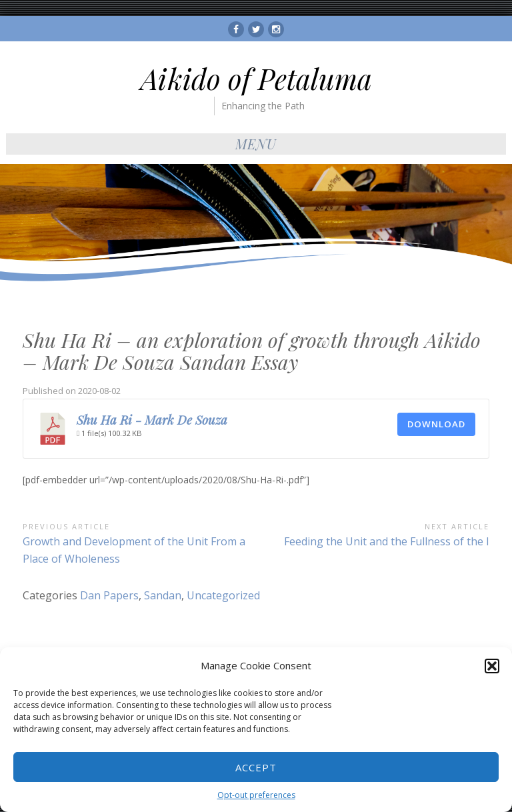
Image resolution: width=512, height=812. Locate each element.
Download (436, 424)
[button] (492, 666)
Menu (256, 144)
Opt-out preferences (256, 795)
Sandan (163, 595)
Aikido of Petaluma (256, 79)
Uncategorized (223, 595)
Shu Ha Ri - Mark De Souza (152, 420)
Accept (256, 767)
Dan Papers (109, 595)
